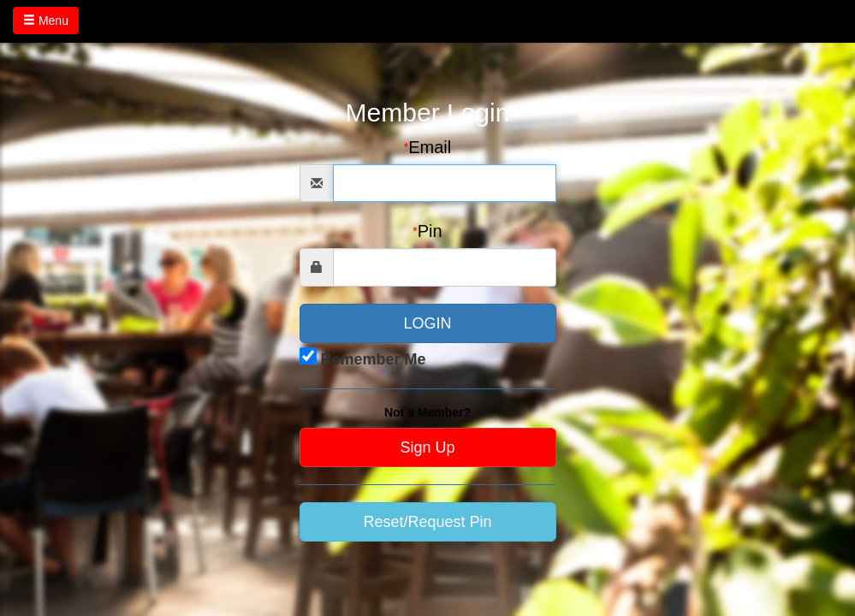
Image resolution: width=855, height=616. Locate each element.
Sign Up (427, 447)
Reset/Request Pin (427, 522)
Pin (427, 231)
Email (427, 147)
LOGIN (427, 323)
